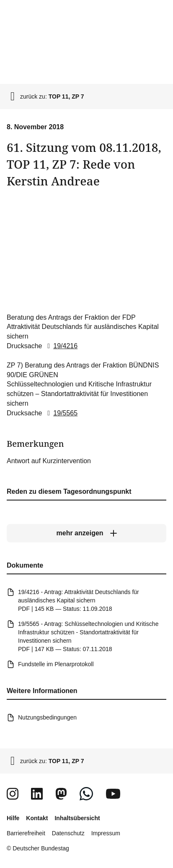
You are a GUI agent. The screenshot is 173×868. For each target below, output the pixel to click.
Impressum (106, 833)
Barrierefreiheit (26, 833)
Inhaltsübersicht (77, 818)
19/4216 (61, 346)
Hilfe (13, 818)
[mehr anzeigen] (86, 534)
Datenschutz (68, 833)
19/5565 (61, 413)
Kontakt (37, 818)
